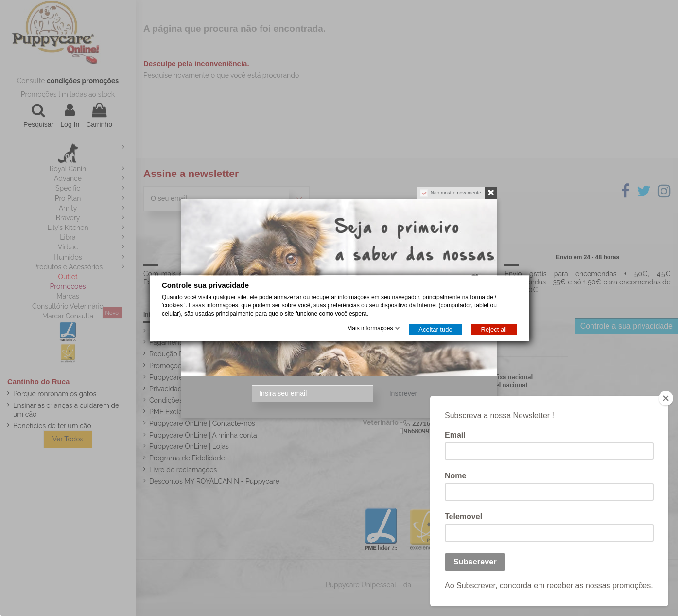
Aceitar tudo (435, 329)
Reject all (494, 329)
